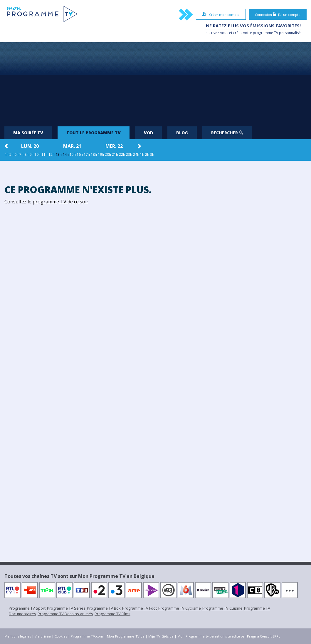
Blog (182, 133)
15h (73, 154)
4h (6, 154)
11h (44, 154)
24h (136, 154)
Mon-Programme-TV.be (126, 636)
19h (101, 154)
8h (26, 154)
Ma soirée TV (28, 133)
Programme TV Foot (139, 608)
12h (52, 154)
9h (31, 154)
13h (59, 154)
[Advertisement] (156, 82)
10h (37, 154)
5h (11, 154)
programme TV (265, 33)
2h (147, 154)
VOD (148, 133)
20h (108, 154)
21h (115, 154)
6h (16, 154)
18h (94, 154)
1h (142, 154)
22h (122, 154)
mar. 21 (72, 146)
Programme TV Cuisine (222, 608)
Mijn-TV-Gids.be (161, 636)
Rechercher (227, 133)
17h (87, 154)
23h (129, 154)
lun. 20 (30, 146)
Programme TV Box (104, 608)
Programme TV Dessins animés (65, 614)
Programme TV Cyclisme (180, 608)
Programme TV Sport (27, 608)
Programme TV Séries (66, 608)
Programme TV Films (112, 614)
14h (66, 154)
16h (80, 154)
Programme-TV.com (87, 636)
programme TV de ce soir (60, 202)
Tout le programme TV (94, 133)
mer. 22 (114, 146)
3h (152, 154)
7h (21, 154)
